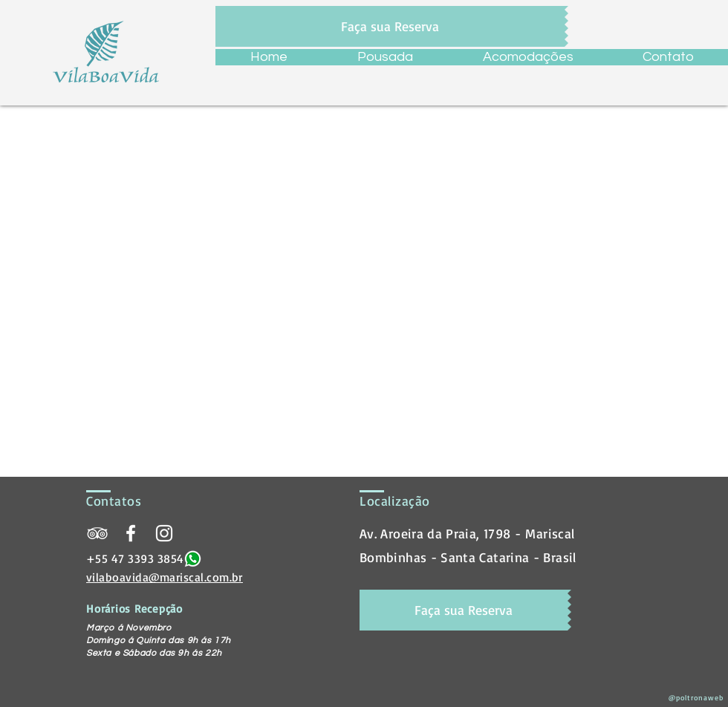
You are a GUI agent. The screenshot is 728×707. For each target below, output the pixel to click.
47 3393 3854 (148, 558)
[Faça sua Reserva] (390, 26)
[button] (528, 57)
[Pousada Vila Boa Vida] (97, 533)
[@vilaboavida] (164, 533)
